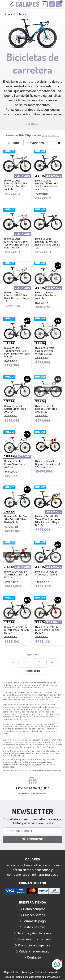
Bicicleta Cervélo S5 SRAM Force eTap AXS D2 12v (17, 630)
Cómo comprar (34, 909)
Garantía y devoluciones (34, 933)
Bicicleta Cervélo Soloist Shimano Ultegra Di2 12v (45, 351)
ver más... (32, 124)
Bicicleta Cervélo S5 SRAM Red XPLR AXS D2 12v (16, 575)
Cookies (10, 977)
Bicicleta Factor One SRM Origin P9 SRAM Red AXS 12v (16, 520)
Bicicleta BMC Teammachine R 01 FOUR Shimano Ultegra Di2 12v (17, 352)
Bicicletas (36, 764)
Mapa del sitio (12, 972)
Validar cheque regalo (34, 951)
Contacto (34, 958)
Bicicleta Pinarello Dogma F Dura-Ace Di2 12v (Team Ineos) (48, 464)
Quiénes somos (34, 915)
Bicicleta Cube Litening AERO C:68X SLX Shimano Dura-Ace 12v (47, 185)
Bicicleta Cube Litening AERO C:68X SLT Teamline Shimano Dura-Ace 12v (17, 243)
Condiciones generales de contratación (38, 977)
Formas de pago (34, 921)
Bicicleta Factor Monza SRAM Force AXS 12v (46, 296)
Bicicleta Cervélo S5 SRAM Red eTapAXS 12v (46, 575)
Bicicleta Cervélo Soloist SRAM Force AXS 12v (15, 409)
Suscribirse (32, 839)
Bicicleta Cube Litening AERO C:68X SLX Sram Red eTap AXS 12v (16, 185)
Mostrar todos (51, 135)
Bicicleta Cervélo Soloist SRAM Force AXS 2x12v (46, 409)
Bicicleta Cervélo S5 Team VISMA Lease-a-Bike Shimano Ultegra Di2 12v (48, 521)
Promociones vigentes (34, 945)
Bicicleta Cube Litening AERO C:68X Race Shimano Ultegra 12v (48, 243)
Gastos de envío (34, 927)
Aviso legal (27, 972)
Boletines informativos (34, 939)
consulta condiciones (33, 793)
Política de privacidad (47, 972)
